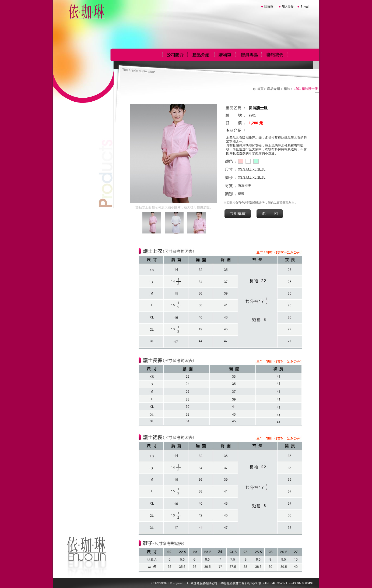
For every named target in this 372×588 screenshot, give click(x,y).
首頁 (260, 89)
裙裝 (287, 89)
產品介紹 (273, 89)
